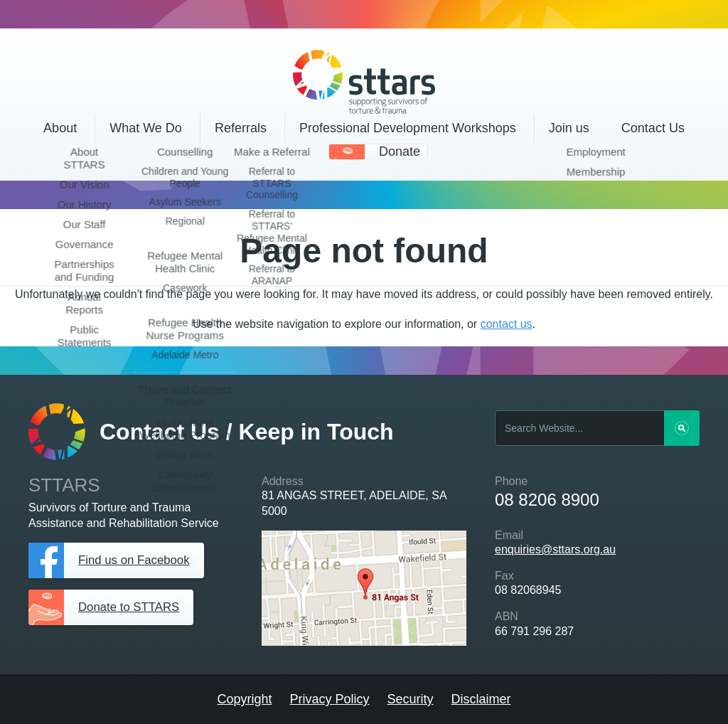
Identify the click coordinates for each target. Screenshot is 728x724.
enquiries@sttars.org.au (555, 549)
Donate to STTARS (133, 607)
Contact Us (653, 128)
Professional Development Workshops (408, 128)
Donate (400, 151)
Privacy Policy (329, 699)
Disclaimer (481, 699)
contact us (507, 324)
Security (411, 699)
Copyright (244, 699)
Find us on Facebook (138, 560)
